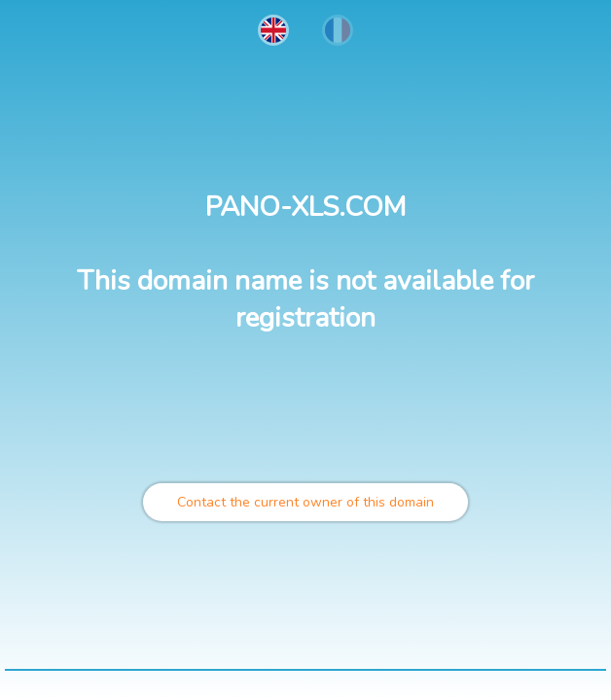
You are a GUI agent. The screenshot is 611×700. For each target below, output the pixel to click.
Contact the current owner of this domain (305, 502)
